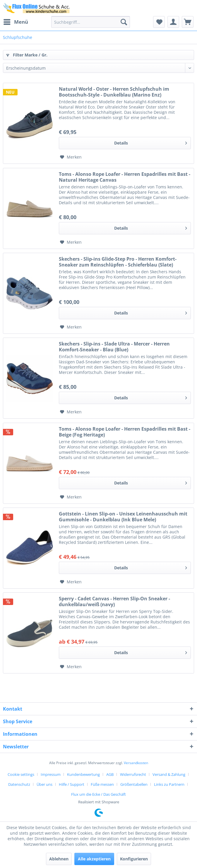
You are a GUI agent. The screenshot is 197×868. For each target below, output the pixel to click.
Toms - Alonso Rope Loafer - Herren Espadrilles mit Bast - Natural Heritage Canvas (125, 177)
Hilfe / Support (72, 784)
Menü (16, 21)
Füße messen (102, 784)
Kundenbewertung (83, 774)
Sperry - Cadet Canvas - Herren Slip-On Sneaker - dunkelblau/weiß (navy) (114, 601)
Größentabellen (134, 784)
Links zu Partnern (169, 784)
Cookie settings (21, 774)
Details (151, 142)
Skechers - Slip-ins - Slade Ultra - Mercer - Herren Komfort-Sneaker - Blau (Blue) (114, 347)
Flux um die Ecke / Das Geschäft (98, 794)
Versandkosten (136, 763)
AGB (110, 774)
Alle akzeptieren (94, 859)
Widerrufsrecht (133, 774)
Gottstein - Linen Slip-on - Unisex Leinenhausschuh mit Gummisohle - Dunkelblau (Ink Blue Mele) (123, 517)
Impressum (51, 774)
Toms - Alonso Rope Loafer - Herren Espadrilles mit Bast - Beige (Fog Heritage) (125, 432)
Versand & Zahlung (169, 774)
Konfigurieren (134, 859)
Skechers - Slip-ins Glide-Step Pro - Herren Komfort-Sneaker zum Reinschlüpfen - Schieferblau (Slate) (118, 262)
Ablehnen (59, 859)
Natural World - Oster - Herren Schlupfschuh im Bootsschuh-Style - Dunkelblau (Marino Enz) (114, 92)
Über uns (44, 784)
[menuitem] (16, 22)
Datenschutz (19, 784)
